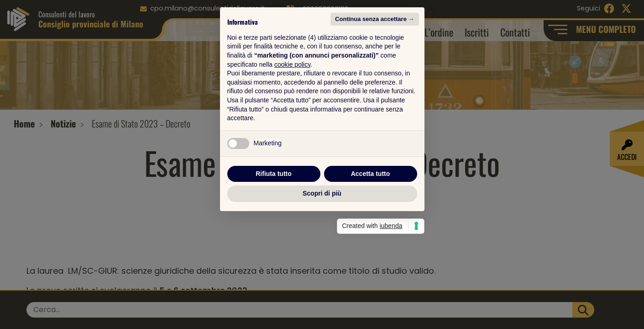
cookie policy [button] (292, 120)
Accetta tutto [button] (371, 229)
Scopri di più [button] (322, 249)
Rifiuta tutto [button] (274, 229)
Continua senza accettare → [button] (374, 74)
